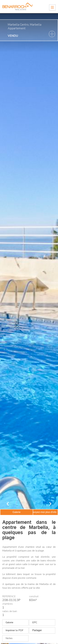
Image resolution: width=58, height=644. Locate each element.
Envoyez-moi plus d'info (43, 512)
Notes (9, 638)
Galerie (17, 512)
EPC (35, 622)
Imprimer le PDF (14, 630)
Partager (37, 630)
